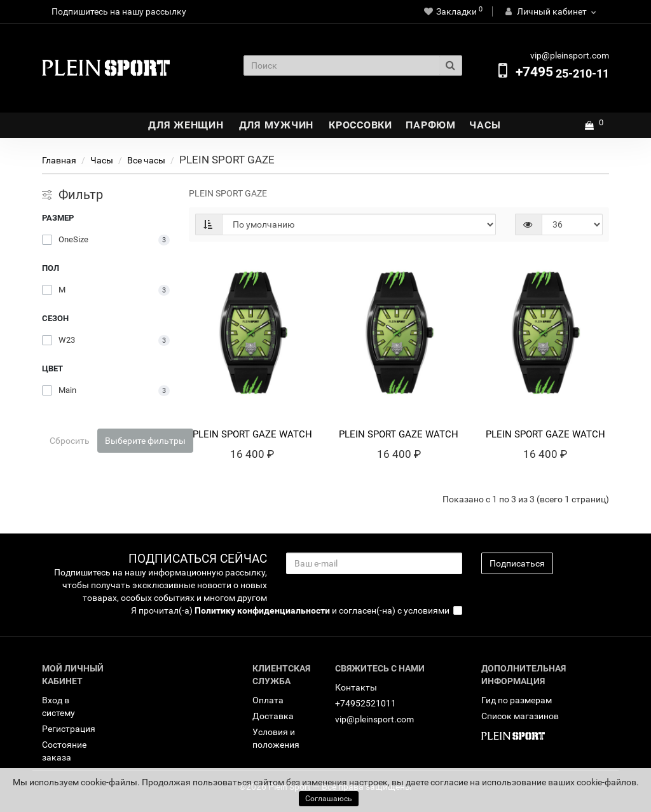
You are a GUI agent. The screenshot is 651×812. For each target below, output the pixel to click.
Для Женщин (186, 125)
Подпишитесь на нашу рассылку (119, 11)
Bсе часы (146, 160)
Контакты (356, 687)
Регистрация (69, 729)
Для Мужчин (277, 125)
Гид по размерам (517, 700)
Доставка (273, 716)
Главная (59, 160)
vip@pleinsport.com (374, 719)
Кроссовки (360, 125)
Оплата (268, 700)
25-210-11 (562, 73)
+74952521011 (366, 703)
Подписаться (517, 563)
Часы (485, 125)
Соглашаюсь (329, 799)
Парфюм (431, 125)
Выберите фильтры (145, 441)
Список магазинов (520, 716)
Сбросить (70, 441)
